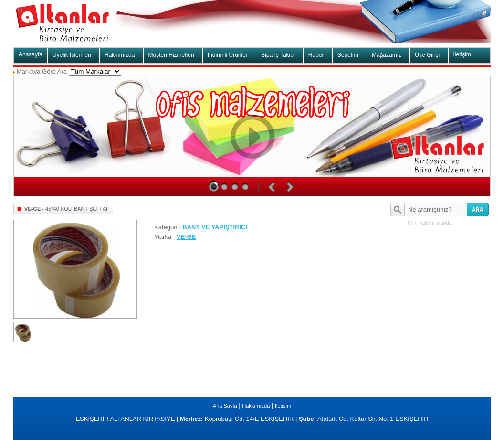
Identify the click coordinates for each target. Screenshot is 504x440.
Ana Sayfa (225, 406)
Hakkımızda (256, 406)
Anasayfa (31, 54)
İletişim (462, 54)
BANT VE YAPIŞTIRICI (215, 227)
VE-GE (186, 237)
